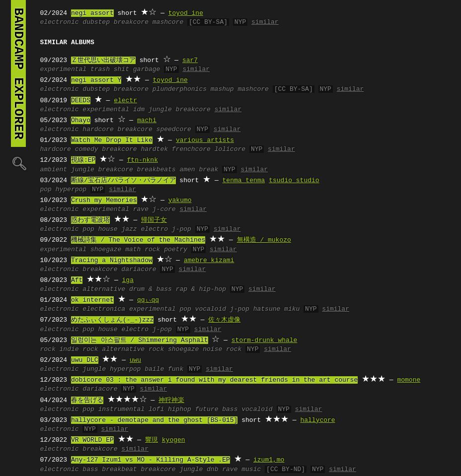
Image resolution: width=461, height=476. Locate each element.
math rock (143, 250)
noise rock (222, 349)
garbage (147, 69)
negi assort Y (96, 80)
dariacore (139, 270)
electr (125, 101)
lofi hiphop (170, 409)
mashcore (168, 22)
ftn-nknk (143, 160)
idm (139, 110)
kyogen (174, 440)
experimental (64, 69)
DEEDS (81, 101)
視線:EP (83, 160)
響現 (152, 440)
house (108, 229)
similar (265, 22)
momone (409, 380)
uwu (135, 360)
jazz (129, 229)
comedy (87, 149)
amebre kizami (209, 261)
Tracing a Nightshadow (112, 261)
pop (46, 190)
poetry (176, 250)
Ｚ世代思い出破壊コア (103, 61)
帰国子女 (154, 220)
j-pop (182, 229)
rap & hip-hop (201, 289)
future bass (217, 409)
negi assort (92, 13)
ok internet (92, 300)
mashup (222, 89)
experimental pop (160, 309)
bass (90, 470)
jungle (160, 110)
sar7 (190, 61)
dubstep (96, 22)
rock (48, 349)
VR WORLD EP (92, 440)
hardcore (98, 130)
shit (121, 69)
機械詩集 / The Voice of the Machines (138, 240)
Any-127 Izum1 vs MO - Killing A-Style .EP (151, 460)
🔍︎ (18, 163)
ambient (54, 170)
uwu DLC (85, 360)
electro (154, 229)
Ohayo (81, 121)
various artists (205, 140)
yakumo (180, 201)
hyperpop (71, 190)
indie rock (79, 349)
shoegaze (106, 250)
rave (141, 209)
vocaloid (211, 309)
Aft (77, 280)
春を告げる (87, 401)
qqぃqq (148, 300)
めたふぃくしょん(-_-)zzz (112, 320)
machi (147, 121)
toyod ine (186, 13)
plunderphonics (180, 89)
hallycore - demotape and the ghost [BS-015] (154, 420)
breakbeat (119, 470)
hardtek (154, 149)
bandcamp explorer (18, 73)
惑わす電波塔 (90, 220)
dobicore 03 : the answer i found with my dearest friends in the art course (214, 380)
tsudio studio (294, 181)
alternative (104, 289)
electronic (60, 22)
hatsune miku (277, 309)
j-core (164, 209)
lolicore (230, 149)
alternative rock (133, 349)
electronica (104, 309)
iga (128, 280)
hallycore (317, 420)
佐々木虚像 (224, 320)
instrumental (122, 409)
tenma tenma (244, 181)
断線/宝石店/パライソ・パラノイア (123, 181)
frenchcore (191, 149)
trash (100, 69)
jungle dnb (199, 470)
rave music (241, 470)
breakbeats (156, 170)
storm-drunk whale (265, 340)
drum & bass (151, 289)
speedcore (174, 130)
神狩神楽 (171, 401)
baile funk (164, 369)
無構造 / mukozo (264, 240)
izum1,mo (269, 460)
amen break (199, 170)
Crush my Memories (104, 201)
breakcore (131, 22)
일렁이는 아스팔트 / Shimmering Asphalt (140, 340)
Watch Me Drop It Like (112, 140)
